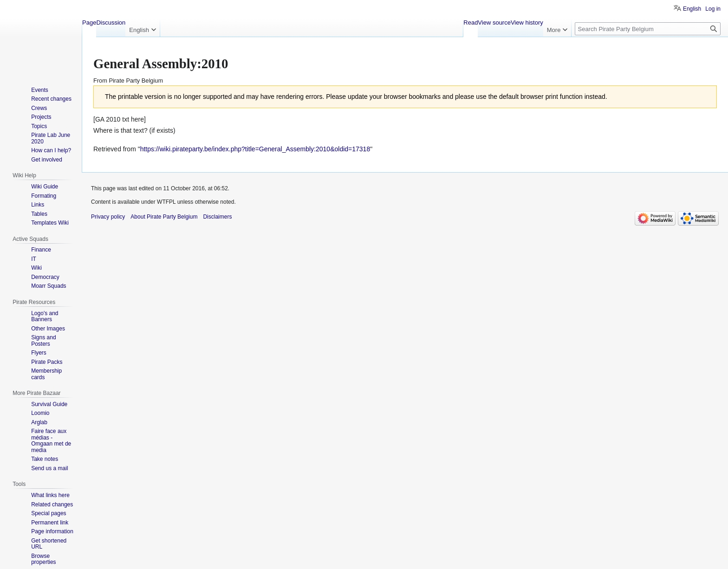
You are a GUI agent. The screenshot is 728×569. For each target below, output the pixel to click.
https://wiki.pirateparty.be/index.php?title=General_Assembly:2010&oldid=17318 (255, 149)
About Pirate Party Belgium (164, 217)
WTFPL (166, 202)
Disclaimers (217, 217)
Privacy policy (108, 217)
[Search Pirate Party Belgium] (648, 29)
